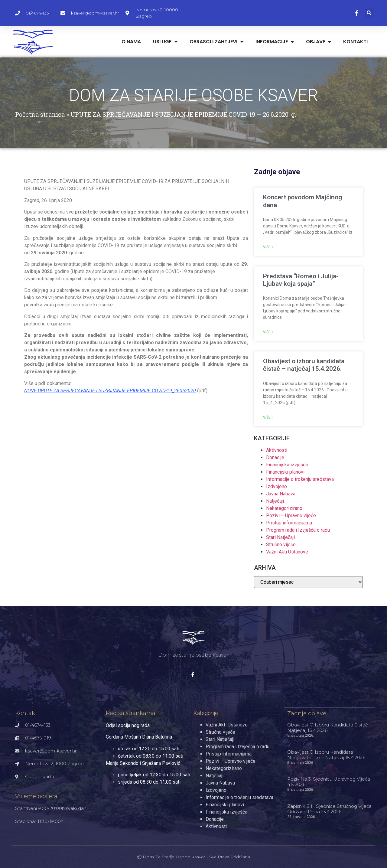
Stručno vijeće (281, 545)
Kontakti (355, 42)
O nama (131, 42)
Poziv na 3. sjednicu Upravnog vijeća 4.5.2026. (329, 781)
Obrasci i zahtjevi (216, 42)
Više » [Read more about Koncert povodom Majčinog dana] (268, 247)
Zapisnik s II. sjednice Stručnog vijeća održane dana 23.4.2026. (329, 809)
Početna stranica (40, 114)
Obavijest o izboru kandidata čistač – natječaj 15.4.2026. (304, 365)
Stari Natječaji (280, 537)
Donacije (275, 457)
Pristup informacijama (289, 523)
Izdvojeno (276, 486)
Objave (319, 42)
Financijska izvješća (287, 465)
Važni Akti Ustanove (287, 552)
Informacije (275, 42)
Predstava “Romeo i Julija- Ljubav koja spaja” (301, 280)
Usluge (165, 42)
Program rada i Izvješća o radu (298, 530)
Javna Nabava (281, 494)
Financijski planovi (285, 472)
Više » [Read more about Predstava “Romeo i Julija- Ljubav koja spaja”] (268, 332)
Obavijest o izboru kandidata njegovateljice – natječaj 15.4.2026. (327, 754)
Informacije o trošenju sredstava (300, 479)
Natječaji (275, 501)
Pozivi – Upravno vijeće (291, 516)
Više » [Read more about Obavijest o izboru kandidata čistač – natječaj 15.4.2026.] (268, 417)
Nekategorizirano (284, 508)
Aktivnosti (277, 450)
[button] (369, 13)
